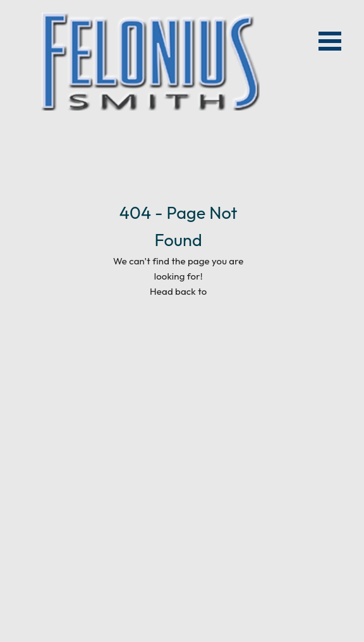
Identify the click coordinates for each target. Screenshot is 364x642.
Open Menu (330, 41)
